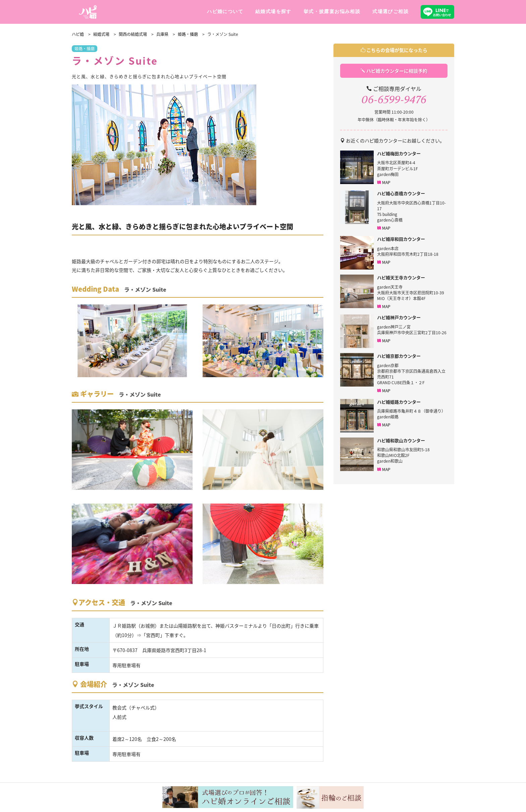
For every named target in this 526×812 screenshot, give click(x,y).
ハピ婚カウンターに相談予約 (394, 71)
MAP (384, 183)
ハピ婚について (225, 11)
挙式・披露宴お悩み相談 (332, 11)
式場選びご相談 (390, 11)
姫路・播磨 (85, 49)
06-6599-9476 (394, 100)
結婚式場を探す (273, 11)
